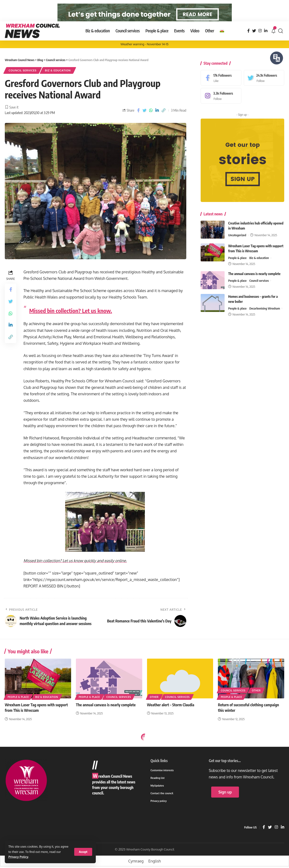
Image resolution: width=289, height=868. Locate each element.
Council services (23, 80)
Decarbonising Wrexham (265, 314)
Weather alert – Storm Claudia (171, 714)
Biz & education (58, 80)
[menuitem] (222, 40)
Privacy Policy (18, 857)
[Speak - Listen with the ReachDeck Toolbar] (277, 58)
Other (154, 706)
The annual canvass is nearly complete (254, 280)
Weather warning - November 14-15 (144, 53)
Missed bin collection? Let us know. (71, 320)
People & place (237, 264)
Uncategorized (237, 241)
